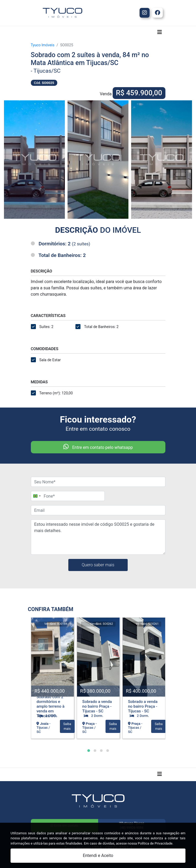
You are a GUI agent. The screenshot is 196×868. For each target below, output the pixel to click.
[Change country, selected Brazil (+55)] (37, 496)
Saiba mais (67, 726)
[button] (89, 751)
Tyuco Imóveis (43, 45)
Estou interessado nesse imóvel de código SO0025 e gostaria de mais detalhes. (98, 537)
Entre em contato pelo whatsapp (98, 447)
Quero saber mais (98, 565)
